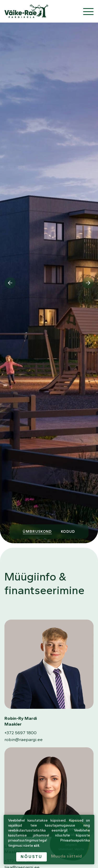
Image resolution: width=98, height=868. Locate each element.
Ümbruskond (37, 531)
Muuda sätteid (66, 856)
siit (37, 845)
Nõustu (31, 857)
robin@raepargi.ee (24, 739)
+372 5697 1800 (21, 733)
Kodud (68, 531)
